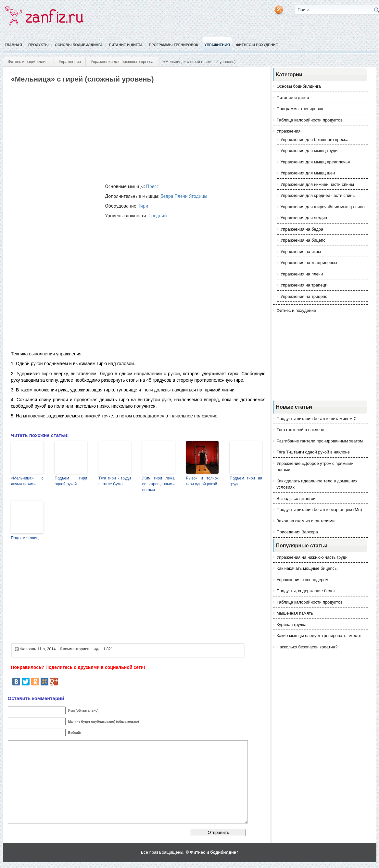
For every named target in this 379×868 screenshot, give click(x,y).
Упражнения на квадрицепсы (309, 263)
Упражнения (217, 45)
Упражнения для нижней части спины (317, 184)
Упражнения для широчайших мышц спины (323, 207)
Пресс (152, 186)
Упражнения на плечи (302, 274)
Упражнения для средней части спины (318, 195)
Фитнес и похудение (257, 45)
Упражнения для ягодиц (304, 218)
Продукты (38, 45)
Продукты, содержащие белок (306, 591)
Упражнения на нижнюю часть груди (312, 557)
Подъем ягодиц (25, 538)
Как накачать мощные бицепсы (307, 568)
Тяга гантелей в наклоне (301, 430)
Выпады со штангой (296, 498)
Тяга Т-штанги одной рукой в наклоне (313, 452)
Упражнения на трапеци (304, 285)
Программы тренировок (173, 45)
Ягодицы (198, 196)
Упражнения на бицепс (303, 240)
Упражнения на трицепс (304, 296)
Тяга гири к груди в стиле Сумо (115, 481)
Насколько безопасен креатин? (307, 647)
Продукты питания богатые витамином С (317, 419)
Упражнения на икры (301, 252)
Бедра (167, 196)
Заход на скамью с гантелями (306, 521)
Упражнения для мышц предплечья (315, 162)
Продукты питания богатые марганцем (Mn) (319, 510)
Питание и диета (126, 45)
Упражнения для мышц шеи (308, 173)
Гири (143, 206)
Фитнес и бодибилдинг (29, 62)
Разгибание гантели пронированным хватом (320, 441)
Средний (158, 216)
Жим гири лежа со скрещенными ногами (158, 484)
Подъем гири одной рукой (71, 481)
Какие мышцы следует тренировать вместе (319, 636)
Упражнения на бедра (302, 229)
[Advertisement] (129, 132)
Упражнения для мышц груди (309, 151)
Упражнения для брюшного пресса (122, 62)
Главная (13, 45)
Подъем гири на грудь (246, 481)
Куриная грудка (292, 625)
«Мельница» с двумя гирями (27, 481)
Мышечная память (295, 613)
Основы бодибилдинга (79, 45)
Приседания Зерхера (297, 532)
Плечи (181, 196)
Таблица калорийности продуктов (310, 120)
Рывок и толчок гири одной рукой (202, 481)
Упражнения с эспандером (303, 580)
